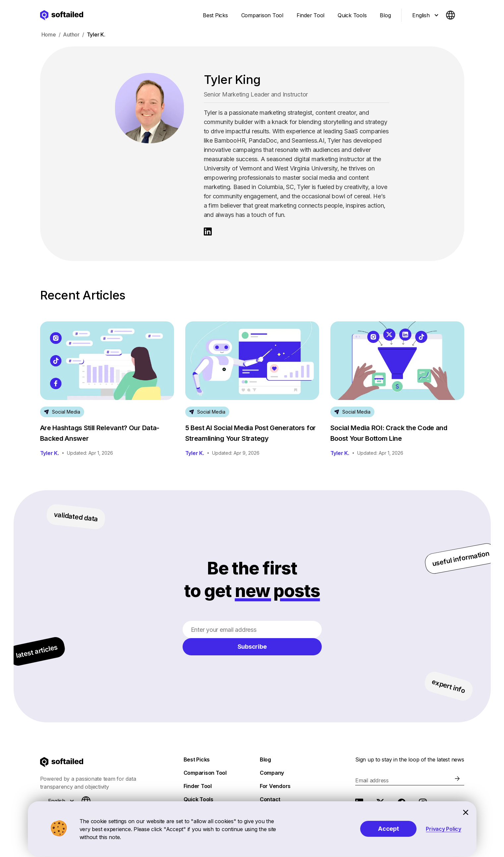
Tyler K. (50, 453)
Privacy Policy (444, 829)
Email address (372, 780)
